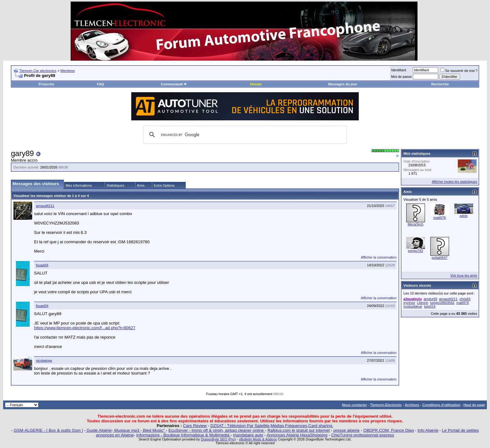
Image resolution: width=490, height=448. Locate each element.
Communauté (174, 84)
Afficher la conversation (379, 257)
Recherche (440, 84)
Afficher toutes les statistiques (455, 182)
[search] (244, 135)
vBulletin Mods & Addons (258, 439)
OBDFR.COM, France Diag (389, 430)
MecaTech (415, 224)
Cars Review (195, 426)
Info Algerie (428, 430)
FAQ (100, 84)
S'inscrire (46, 84)
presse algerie (347, 430)
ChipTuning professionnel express (363, 435)
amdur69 (430, 299)
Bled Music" (154, 430)
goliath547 (440, 258)
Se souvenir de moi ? (459, 71)
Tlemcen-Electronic (386, 405)
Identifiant (399, 70)
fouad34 (42, 265)
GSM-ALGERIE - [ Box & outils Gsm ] (48, 430)
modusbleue (413, 306)
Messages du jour (343, 84)
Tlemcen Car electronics (38, 71)
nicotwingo (44, 360)
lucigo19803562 (442, 303)
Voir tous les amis (464, 275)
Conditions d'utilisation (441, 405)
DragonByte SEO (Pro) (218, 439)
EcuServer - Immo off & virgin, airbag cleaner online (217, 430)
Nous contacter (354, 405)
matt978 (440, 218)
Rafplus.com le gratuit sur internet (299, 430)
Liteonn (422, 303)
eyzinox (409, 303)
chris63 (465, 299)
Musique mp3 (127, 430)
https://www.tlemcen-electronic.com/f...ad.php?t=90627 (85, 328)
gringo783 (415, 251)
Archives (412, 405)
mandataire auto (248, 435)
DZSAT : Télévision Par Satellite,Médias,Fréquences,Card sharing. (272, 426)
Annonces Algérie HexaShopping (297, 435)
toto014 (430, 306)
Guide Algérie (99, 430)
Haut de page (474, 405)
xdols (464, 216)
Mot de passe (402, 77)
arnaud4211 (45, 206)
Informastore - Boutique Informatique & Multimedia (183, 435)
